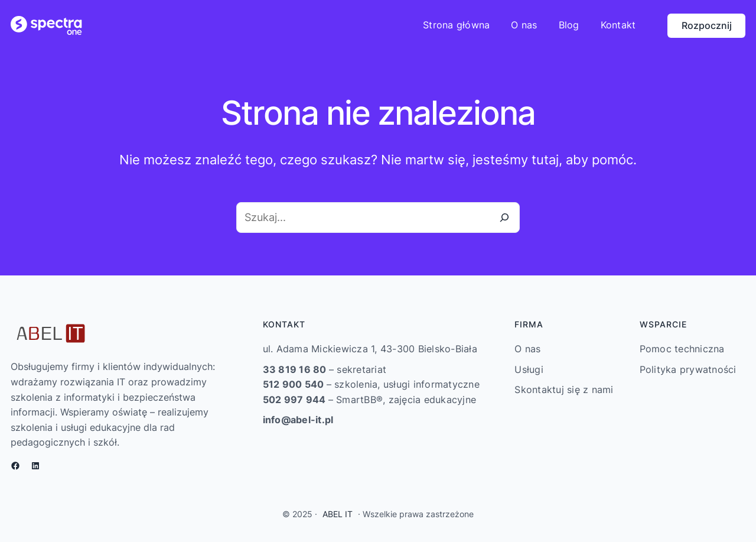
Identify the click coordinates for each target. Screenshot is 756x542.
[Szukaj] (504, 218)
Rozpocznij (707, 25)
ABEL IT (338, 514)
